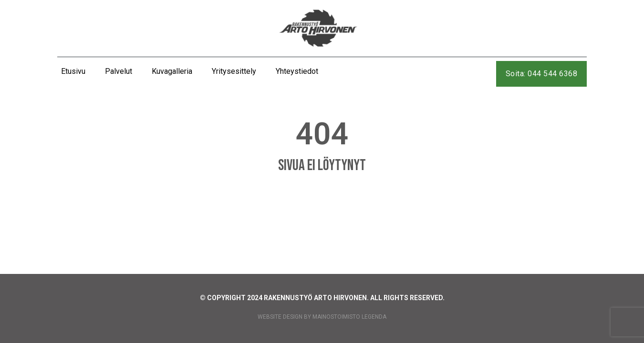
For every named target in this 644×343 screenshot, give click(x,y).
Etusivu (73, 71)
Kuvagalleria (172, 71)
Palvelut (119, 71)
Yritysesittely (234, 71)
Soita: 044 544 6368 (542, 74)
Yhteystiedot (297, 71)
